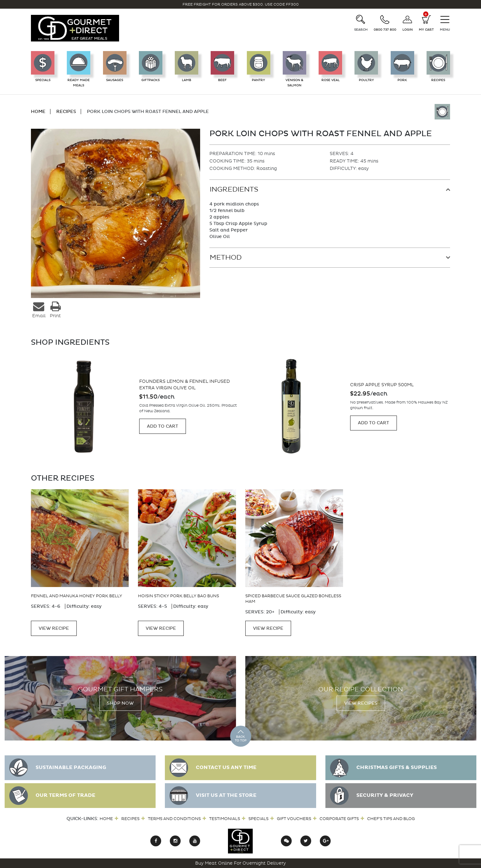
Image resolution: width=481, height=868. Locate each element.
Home (106, 819)
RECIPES (66, 112)
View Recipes (361, 703)
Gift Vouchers (294, 819)
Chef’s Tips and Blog (391, 819)
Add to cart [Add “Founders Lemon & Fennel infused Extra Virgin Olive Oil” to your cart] (163, 426)
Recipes (130, 819)
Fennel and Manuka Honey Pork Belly (77, 596)
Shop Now (120, 703)
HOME (38, 112)
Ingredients (234, 189)
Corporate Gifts (339, 819)
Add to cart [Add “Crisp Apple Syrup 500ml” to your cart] (374, 423)
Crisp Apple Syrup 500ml (382, 385)
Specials (258, 819)
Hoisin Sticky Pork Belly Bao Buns (178, 596)
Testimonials (225, 819)
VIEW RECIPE (54, 628)
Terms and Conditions (174, 819)
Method (226, 257)
